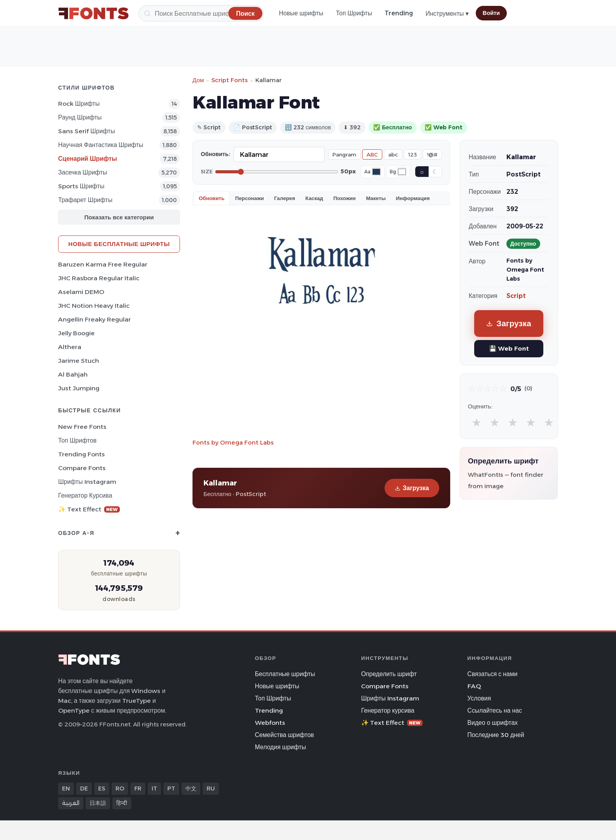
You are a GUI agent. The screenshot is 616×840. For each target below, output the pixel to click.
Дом (198, 80)
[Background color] (402, 172)
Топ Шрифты (354, 13)
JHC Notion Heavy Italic (94, 306)
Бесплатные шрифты (285, 674)
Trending (399, 13)
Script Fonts (230, 80)
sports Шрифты (81, 186)
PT (171, 789)
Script (516, 296)
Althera (70, 347)
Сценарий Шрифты (88, 159)
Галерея (285, 198)
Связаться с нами (493, 674)
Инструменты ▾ (447, 14)
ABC (372, 154)
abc (393, 154)
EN (66, 789)
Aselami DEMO (81, 292)
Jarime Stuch (79, 361)
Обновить (212, 198)
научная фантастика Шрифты (101, 145)
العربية (71, 803)
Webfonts (270, 723)
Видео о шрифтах (493, 723)
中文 (191, 789)
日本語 (98, 803)
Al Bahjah (73, 374)
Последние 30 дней (496, 735)
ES (102, 789)
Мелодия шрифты (280, 747)
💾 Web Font (509, 348)
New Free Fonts (82, 427)
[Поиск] (201, 13)
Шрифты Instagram (87, 482)
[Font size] (277, 172)
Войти (491, 13)
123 (412, 154)
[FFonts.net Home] (93, 13)
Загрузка (412, 488)
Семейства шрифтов (284, 735)
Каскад (314, 198)
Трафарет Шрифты (85, 200)
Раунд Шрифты (80, 117)
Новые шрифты (301, 13)
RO (120, 789)
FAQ (474, 686)
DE (84, 789)
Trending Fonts (82, 454)
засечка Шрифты (83, 172)
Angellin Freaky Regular (94, 319)
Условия (479, 698)
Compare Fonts (82, 468)
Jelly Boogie (76, 333)
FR (138, 789)
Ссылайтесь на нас (495, 710)
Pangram (344, 154)
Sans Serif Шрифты (87, 131)
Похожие (345, 198)
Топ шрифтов (77, 440)
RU (211, 789)
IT (154, 789)
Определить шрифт (389, 674)
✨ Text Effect (89, 509)
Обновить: (215, 154)
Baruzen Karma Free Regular (103, 264)
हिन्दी (122, 803)
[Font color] (376, 172)
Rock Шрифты (79, 104)
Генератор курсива (85, 495)
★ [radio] (477, 422)
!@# (432, 154)
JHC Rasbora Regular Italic (99, 278)
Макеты (376, 198)
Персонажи (249, 198)
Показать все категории (119, 217)
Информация (413, 198)
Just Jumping (79, 388)
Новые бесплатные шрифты (119, 244)
